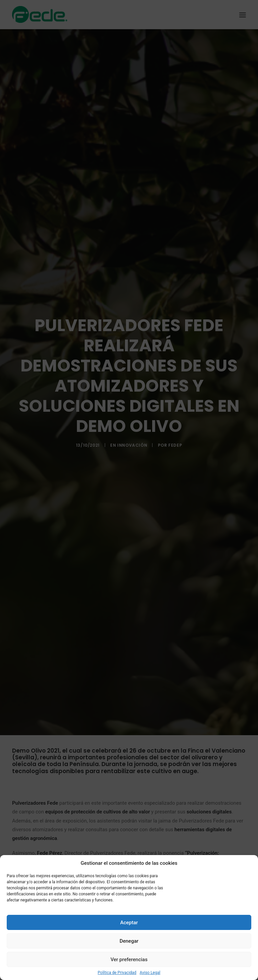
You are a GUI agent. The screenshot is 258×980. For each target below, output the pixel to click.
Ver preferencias (129, 960)
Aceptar (129, 923)
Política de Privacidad (117, 973)
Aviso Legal (150, 973)
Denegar (129, 941)
